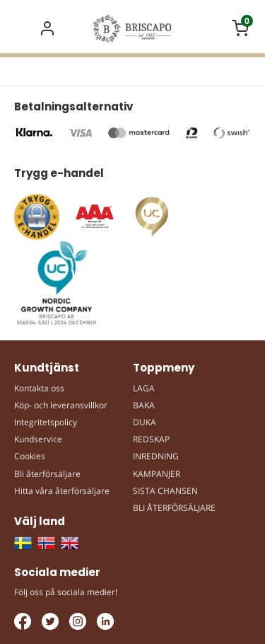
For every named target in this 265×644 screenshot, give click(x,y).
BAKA (144, 405)
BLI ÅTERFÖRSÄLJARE (174, 508)
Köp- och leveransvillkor (61, 405)
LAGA (144, 388)
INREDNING (156, 456)
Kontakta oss (39, 388)
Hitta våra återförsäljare (62, 491)
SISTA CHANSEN (165, 491)
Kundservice (38, 439)
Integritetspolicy (46, 422)
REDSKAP (151, 439)
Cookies (30, 456)
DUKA (145, 422)
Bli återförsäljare (47, 474)
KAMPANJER (157, 474)
